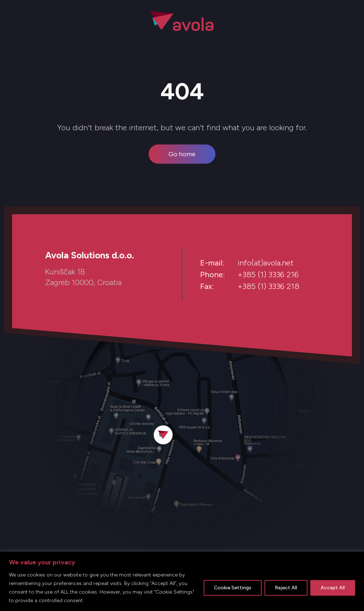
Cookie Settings (233, 588)
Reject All (286, 588)
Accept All (333, 588)
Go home (182, 154)
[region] (182, 581)
